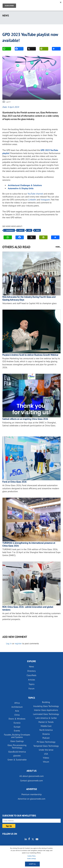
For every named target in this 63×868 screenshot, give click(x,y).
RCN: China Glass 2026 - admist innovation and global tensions (28, 608)
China (17, 715)
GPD (30, 230)
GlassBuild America (17, 752)
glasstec (17, 756)
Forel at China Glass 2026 (14, 482)
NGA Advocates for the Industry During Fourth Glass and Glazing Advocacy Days (29, 298)
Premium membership (32, 794)
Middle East (46, 726)
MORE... (58, 247)
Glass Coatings (17, 741)
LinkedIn (32, 200)
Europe (17, 727)
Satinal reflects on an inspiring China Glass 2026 (25, 419)
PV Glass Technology (46, 742)
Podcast (46, 738)
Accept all (32, 864)
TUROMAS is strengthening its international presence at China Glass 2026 (29, 544)
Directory (31, 671)
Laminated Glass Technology (46, 714)
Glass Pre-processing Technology (17, 746)
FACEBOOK (16, 49)
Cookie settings (31, 859)
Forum (31, 689)
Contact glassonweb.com (31, 781)
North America (46, 730)
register (18, 643)
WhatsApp (4, 49)
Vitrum (46, 762)
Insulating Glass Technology (46, 706)
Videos (46, 758)
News (31, 667)
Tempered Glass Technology (46, 746)
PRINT (41, 49)
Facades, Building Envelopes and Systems (17, 736)
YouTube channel (35, 194)
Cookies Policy (31, 856)
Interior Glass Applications (46, 710)
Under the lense (46, 750)
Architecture (17, 707)
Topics (32, 684)
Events (21, 230)
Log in (9, 643)
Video (38, 230)
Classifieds (31, 675)
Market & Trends (46, 722)
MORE (54, 49)
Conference (10, 230)
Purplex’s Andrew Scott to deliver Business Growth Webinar (30, 355)
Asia (17, 711)
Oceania (46, 734)
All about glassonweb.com (32, 776)
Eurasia (17, 723)
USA (46, 754)
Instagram (45, 200)
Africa (17, 703)
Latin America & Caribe (46, 718)
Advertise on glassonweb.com (32, 799)
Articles (32, 680)
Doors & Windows (17, 719)
